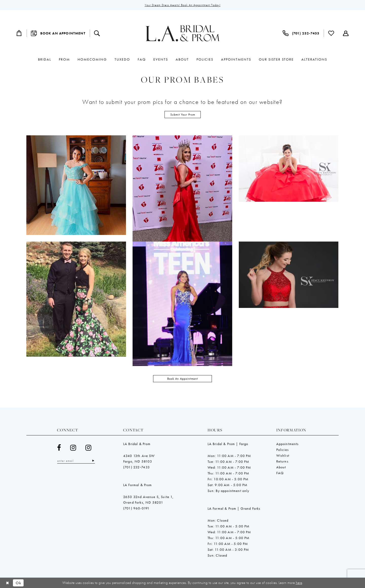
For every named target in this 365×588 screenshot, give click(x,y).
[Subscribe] (93, 436)
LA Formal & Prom (138, 460)
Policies (282, 425)
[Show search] (97, 33)
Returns (282, 436)
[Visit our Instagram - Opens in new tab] (73, 423)
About (281, 442)
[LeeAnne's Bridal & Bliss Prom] (182, 33)
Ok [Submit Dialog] (18, 583)
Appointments (288, 419)
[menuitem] (19, 33)
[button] (19, 33)
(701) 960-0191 (136, 483)
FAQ (280, 448)
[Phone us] (301, 33)
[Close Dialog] (7, 583)
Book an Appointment (183, 354)
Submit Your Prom (183, 115)
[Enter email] (76, 436)
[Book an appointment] (58, 33)
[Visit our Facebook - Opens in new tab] (59, 423)
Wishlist (283, 430)
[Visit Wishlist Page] (331, 33)
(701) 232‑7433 (136, 442)
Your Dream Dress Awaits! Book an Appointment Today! (183, 5)
